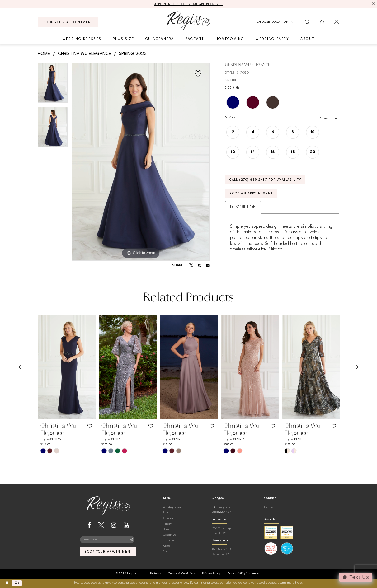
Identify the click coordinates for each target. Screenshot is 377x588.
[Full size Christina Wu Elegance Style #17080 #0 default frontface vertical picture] (141, 162)
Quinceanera (171, 518)
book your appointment (108, 553)
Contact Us (169, 535)
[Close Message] (373, 4)
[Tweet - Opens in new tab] (191, 266)
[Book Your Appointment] (68, 22)
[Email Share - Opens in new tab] (208, 266)
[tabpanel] (53, 85)
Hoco (166, 529)
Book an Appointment (253, 195)
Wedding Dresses (173, 507)
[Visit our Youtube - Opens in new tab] (126, 525)
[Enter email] (108, 540)
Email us (269, 507)
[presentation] (67, 368)
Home (44, 54)
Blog (165, 551)
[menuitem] (68, 22)
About (166, 546)
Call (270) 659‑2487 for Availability (267, 180)
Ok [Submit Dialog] (18, 583)
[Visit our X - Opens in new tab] (101, 525)
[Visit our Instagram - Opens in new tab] (114, 525)
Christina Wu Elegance (85, 54)
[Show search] (307, 22)
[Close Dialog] (7, 583)
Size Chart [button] (329, 119)
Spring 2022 (133, 54)
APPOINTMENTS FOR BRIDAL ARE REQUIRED (188, 4)
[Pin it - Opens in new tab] (200, 266)
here (298, 583)
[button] (322, 22)
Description (243, 208)
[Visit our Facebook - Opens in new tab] (89, 525)
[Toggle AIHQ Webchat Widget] (356, 577)
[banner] (188, 21)
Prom (166, 513)
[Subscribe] (132, 540)
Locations (168, 541)
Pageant (168, 524)
